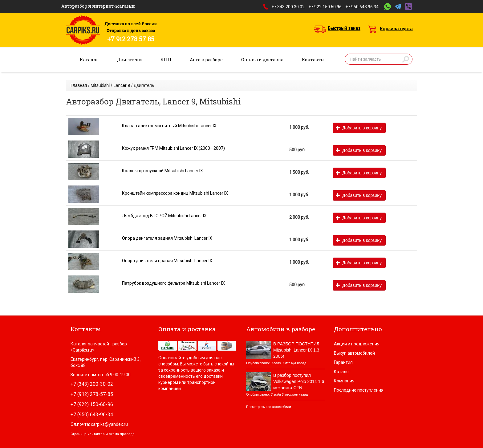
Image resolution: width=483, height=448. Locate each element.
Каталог (89, 60)
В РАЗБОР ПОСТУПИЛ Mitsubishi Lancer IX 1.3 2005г (296, 350)
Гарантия (343, 362)
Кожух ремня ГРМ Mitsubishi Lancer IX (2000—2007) (173, 148)
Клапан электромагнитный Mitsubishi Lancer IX (169, 126)
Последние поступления (359, 390)
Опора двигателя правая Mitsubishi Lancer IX (167, 261)
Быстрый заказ (344, 28)
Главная (79, 85)
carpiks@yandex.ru (109, 424)
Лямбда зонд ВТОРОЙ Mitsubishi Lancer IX (164, 216)
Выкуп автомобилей (354, 353)
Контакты (313, 60)
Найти (406, 59)
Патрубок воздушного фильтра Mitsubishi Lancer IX (173, 283)
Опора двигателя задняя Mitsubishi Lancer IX (167, 238)
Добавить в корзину (359, 128)
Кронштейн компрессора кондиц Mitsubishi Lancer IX (175, 193)
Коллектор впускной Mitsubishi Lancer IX (162, 171)
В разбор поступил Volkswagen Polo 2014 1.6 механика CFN (299, 381)
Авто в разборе (206, 60)
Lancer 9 (122, 85)
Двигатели (130, 60)
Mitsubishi (100, 85)
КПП (166, 60)
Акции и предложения (357, 344)
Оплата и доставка (262, 60)
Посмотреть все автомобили (269, 407)
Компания (344, 381)
